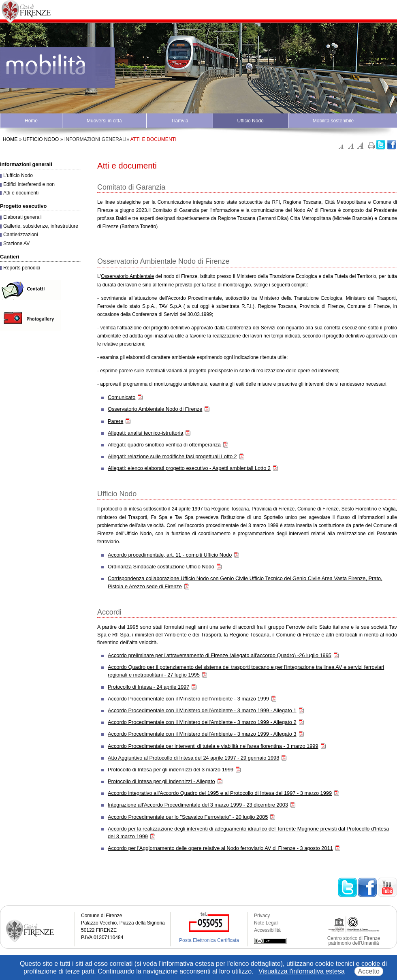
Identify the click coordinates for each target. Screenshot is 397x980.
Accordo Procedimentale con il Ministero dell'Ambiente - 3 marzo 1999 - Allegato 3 (202, 734)
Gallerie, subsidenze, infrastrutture (41, 226)
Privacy (262, 916)
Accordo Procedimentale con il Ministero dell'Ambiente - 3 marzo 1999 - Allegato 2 (202, 722)
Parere (115, 421)
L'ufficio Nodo (18, 175)
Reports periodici (22, 268)
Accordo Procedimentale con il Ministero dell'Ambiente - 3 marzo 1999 (188, 699)
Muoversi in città (104, 121)
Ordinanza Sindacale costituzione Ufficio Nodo (161, 567)
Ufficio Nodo (251, 121)
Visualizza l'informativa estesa (302, 971)
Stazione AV (16, 243)
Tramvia (180, 121)
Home (31, 121)
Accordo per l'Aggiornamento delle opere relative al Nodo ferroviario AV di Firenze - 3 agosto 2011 (220, 848)
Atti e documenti (21, 193)
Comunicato (122, 397)
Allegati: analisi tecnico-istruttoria (145, 433)
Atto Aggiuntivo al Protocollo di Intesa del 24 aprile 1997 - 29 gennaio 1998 (193, 758)
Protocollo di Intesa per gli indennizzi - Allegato (161, 781)
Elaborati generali (22, 217)
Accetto (369, 971)
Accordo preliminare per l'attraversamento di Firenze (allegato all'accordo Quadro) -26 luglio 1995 (220, 655)
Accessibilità (267, 930)
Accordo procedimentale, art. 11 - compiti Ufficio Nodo (170, 555)
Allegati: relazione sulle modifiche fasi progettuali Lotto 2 (172, 456)
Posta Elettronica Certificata (209, 940)
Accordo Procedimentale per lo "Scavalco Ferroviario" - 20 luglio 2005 (188, 817)
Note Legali (266, 923)
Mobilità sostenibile (333, 121)
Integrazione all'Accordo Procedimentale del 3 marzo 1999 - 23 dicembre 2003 (198, 805)
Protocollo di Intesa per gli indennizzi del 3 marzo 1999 (171, 770)
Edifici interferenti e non (29, 184)
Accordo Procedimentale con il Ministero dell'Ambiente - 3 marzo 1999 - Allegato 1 (202, 710)
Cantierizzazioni (21, 235)
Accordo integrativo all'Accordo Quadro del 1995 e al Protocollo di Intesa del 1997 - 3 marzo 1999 (220, 793)
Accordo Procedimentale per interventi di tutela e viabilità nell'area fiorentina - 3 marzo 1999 (213, 746)
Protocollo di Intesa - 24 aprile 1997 (148, 687)
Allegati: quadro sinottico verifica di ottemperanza (164, 445)
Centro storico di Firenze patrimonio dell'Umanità (354, 941)
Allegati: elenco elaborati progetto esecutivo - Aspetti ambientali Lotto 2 (189, 468)
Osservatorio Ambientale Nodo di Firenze (155, 409)
